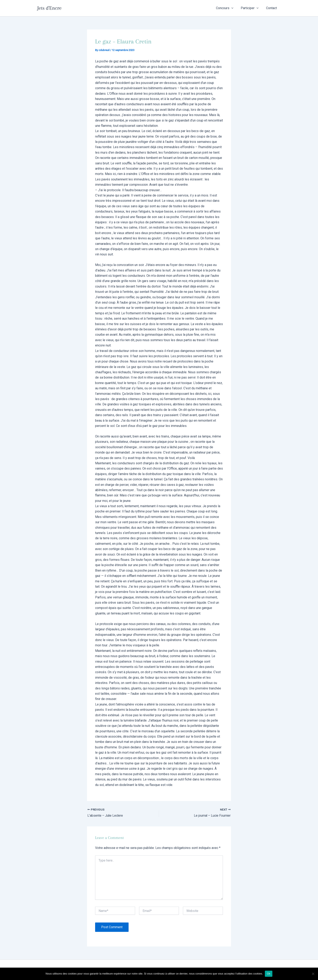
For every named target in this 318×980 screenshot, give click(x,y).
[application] (234, 8)
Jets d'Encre (49, 8)
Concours (227, 8)
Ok (269, 974)
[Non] (313, 974)
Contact (272, 8)
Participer (251, 8)
